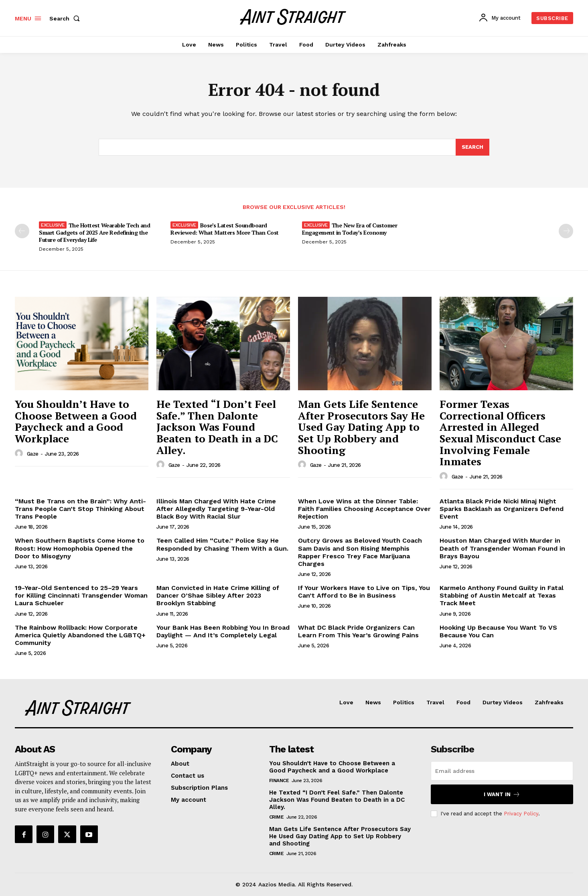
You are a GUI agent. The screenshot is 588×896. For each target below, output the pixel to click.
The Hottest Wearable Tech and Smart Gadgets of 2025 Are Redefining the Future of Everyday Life (94, 232)
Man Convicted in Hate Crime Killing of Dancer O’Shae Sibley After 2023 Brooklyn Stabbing (218, 595)
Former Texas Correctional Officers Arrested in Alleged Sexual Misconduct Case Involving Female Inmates (500, 433)
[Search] (472, 147)
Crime (277, 817)
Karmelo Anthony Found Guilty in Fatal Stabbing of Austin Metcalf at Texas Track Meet (502, 595)
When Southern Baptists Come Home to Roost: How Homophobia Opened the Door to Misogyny (80, 548)
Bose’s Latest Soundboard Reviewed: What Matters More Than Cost (225, 229)
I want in (502, 794)
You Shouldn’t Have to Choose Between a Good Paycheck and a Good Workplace (76, 421)
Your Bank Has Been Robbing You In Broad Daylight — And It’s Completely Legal (223, 631)
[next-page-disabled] (566, 231)
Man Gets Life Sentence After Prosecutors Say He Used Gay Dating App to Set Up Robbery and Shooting (361, 427)
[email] (502, 771)
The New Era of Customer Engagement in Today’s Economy (350, 229)
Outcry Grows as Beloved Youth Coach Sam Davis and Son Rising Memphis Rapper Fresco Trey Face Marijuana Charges (360, 552)
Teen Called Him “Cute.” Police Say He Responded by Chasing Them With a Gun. (222, 544)
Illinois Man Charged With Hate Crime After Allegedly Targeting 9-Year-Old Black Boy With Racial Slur (216, 509)
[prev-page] (22, 231)
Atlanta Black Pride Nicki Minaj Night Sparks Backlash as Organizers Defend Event (502, 509)
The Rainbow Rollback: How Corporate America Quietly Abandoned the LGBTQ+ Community (80, 635)
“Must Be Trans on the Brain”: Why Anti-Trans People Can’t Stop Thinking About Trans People (80, 509)
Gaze (33, 454)
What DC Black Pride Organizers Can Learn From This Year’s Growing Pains (358, 631)
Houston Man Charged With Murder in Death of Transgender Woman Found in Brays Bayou (502, 548)
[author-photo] (20, 454)
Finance (279, 780)
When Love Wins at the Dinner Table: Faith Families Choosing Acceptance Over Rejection (364, 509)
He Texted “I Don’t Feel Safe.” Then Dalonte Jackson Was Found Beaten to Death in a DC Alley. (217, 427)
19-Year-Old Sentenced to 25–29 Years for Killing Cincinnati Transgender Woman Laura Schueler (81, 595)
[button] (66, 18)
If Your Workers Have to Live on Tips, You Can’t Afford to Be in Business (364, 592)
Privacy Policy (521, 814)
